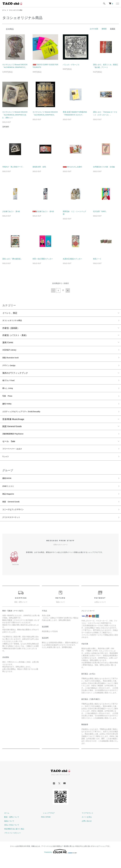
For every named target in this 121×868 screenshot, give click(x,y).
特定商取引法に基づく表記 (12, 840)
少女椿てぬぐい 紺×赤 (43, 211)
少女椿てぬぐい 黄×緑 (11, 211)
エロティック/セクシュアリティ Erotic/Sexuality (25, 416)
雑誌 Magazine (9, 503)
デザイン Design (10, 367)
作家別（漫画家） (11, 328)
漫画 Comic (8, 342)
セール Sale (9, 447)
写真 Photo (8, 400)
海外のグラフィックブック (15, 375)
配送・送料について (10, 828)
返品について (7, 832)
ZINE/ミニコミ (9, 494)
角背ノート (97, 259)
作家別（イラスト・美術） (15, 335)
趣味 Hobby (8, 408)
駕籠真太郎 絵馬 (39, 167)
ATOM (48, 828)
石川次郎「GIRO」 (100, 211)
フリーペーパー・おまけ (14, 455)
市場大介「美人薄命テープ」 (13, 167)
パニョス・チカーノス (71, 65)
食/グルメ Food (10, 383)
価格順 (104, 29)
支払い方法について (10, 836)
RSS (43, 828)
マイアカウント (86, 824)
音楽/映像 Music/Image (13, 424)
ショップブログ (47, 824)
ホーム (4, 10)
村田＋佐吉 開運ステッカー (43, 259)
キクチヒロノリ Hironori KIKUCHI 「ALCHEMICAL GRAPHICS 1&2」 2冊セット (15, 115)
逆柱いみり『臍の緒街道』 (12, 259)
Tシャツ (6, 463)
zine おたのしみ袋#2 (72, 167)
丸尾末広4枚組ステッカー (72, 259)
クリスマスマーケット (13, 528)
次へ (67, 290)
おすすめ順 (94, 29)
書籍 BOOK (8, 486)
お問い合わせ (85, 832)
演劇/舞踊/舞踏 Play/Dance (15, 439)
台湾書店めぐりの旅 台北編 (104, 167)
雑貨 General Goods (12, 432)
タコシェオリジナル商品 (18, 10)
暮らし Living (9, 391)
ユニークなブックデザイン (15, 520)
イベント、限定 (10, 313)
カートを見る (85, 828)
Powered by (60, 862)
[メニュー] (117, 4)
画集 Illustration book (12, 359)
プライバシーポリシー (11, 844)
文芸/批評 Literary (11, 350)
